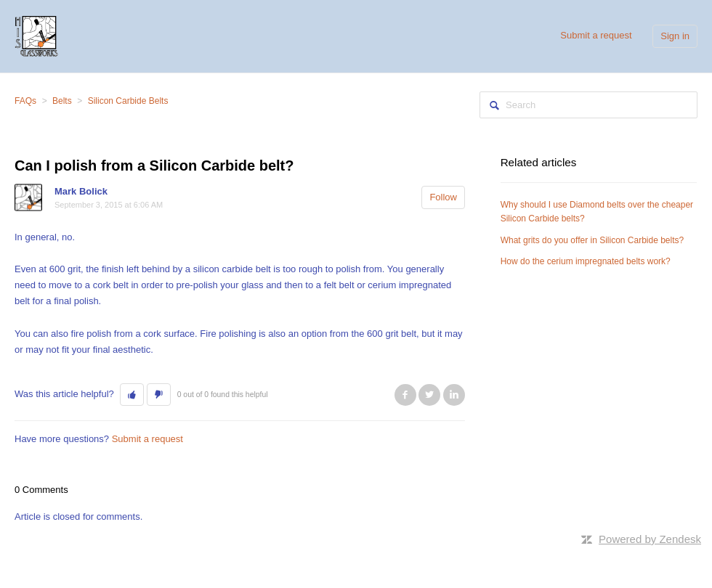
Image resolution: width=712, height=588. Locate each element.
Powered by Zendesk (650, 539)
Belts (62, 101)
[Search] (588, 105)
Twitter (429, 395)
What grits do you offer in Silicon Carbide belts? (592, 240)
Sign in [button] (675, 36)
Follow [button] (443, 197)
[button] (132, 395)
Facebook (405, 395)
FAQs (25, 101)
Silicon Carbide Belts (128, 101)
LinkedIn (454, 395)
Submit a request (596, 35)
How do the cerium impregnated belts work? (586, 261)
